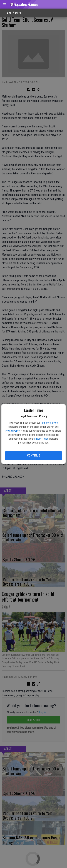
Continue (33, 456)
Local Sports (13, 13)
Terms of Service (49, 423)
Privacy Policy (13, 431)
